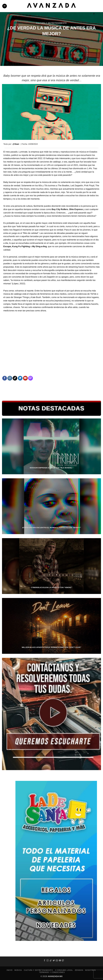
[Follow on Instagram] (10, 378)
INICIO (10, 970)
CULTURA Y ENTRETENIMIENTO (51, 23)
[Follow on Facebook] (5, 378)
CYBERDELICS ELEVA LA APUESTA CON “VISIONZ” (52, 587)
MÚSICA (18, 970)
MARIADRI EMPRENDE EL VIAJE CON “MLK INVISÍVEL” (51, 468)
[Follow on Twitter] (20, 378)
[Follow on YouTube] (25, 378)
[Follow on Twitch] (31, 378)
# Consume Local (64, 970)
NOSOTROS (90, 970)
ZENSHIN (79, 970)
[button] (5, 6)
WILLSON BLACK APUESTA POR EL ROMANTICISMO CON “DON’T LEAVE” (51, 647)
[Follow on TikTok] (15, 378)
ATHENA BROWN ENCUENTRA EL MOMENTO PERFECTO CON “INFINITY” (52, 528)
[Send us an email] (57, 961)
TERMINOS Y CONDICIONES (52, 972)
